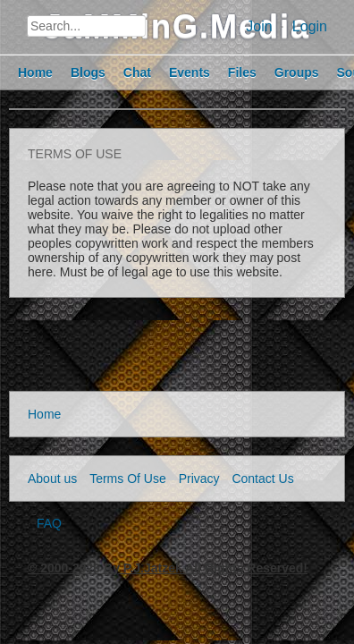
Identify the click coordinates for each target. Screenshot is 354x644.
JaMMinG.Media (177, 26)
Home (44, 414)
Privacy (199, 479)
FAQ (49, 523)
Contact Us (262, 479)
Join (259, 26)
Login (310, 26)
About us (52, 479)
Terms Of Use (128, 479)
